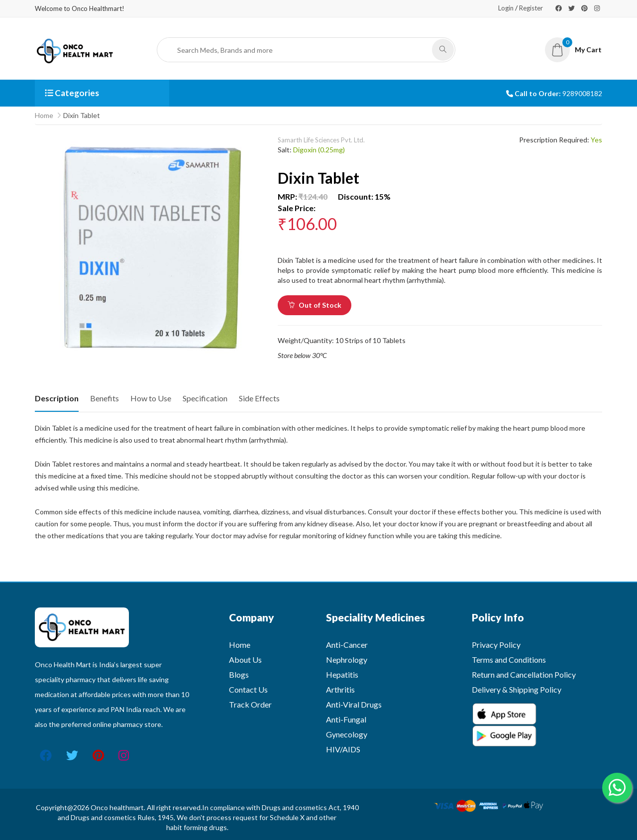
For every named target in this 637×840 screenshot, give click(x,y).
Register (531, 8)
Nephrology (347, 660)
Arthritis (340, 689)
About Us (245, 660)
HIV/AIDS (343, 749)
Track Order (250, 704)
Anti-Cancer (347, 645)
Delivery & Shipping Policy (517, 689)
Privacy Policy (496, 645)
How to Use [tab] (151, 398)
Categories (72, 93)
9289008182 (582, 93)
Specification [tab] (205, 398)
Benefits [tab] (105, 398)
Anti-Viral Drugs (354, 704)
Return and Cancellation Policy (524, 674)
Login (506, 8)
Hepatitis (342, 674)
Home (44, 115)
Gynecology (347, 734)
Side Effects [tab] (259, 398)
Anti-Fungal (346, 719)
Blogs (239, 674)
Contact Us (248, 689)
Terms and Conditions (509, 660)
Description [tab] (57, 398)
